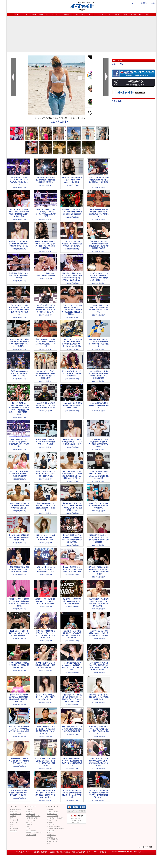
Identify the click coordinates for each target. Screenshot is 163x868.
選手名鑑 (29, 824)
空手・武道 (67, 14)
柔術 (12, 826)
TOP (17, 14)
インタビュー (51, 824)
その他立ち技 (14, 820)
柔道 (12, 824)
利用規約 (52, 852)
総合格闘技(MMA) (16, 810)
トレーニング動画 (53, 816)
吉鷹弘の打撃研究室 (53, 826)
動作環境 (44, 852)
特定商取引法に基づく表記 (66, 852)
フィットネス (79, 14)
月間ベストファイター (33, 816)
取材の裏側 (51, 831)
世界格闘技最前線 (53, 839)
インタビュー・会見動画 (55, 818)
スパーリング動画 (53, 812)
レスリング (14, 822)
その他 (133, 14)
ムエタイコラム (52, 841)
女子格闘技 (14, 831)
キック (58, 14)
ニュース (24, 14)
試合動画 (50, 810)
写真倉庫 (50, 822)
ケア (49, 833)
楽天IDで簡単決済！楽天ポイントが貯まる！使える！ (77, 819)
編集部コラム (51, 835)
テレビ (126, 14)
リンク (28, 828)
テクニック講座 (52, 814)
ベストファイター (115, 14)
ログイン (133, 3)
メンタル (50, 837)
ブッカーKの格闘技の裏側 (55, 828)
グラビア (89, 14)
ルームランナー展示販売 (77, 811)
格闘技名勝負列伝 (32, 818)
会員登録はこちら (148, 3)
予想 (28, 826)
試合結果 (33, 14)
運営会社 (103, 852)
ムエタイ (13, 816)
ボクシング (49, 14)
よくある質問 (81, 852)
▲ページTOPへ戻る (145, 847)
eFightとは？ (20, 852)
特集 (49, 843)
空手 (12, 818)
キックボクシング (16, 814)
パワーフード (31, 822)
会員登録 (37, 852)
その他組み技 (14, 828)
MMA (41, 14)
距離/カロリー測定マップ (34, 833)
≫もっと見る (117, 64)
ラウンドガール (100, 14)
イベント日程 (143, 14)
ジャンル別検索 (31, 835)
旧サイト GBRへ (93, 852)
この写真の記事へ (60, 122)
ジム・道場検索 (31, 831)
